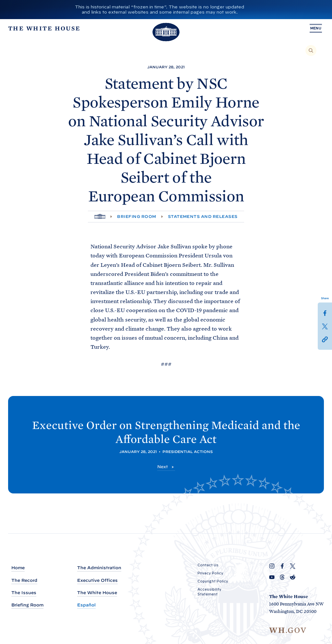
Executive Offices (97, 580)
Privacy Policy (210, 573)
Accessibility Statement (209, 592)
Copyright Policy (213, 581)
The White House (97, 593)
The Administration (99, 568)
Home (18, 568)
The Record (24, 580)
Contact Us (208, 565)
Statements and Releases (203, 216)
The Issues (24, 593)
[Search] (311, 51)
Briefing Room (136, 216)
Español (86, 605)
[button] (325, 339)
